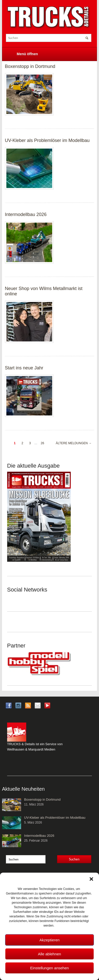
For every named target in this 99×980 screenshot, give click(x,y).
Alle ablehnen (49, 954)
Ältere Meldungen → (74, 443)
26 (42, 443)
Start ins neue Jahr (24, 368)
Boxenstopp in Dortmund (30, 66)
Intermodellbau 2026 (26, 214)
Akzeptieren (49, 940)
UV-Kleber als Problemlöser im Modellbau (47, 140)
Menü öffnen (27, 54)
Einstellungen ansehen (50, 968)
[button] (91, 879)
